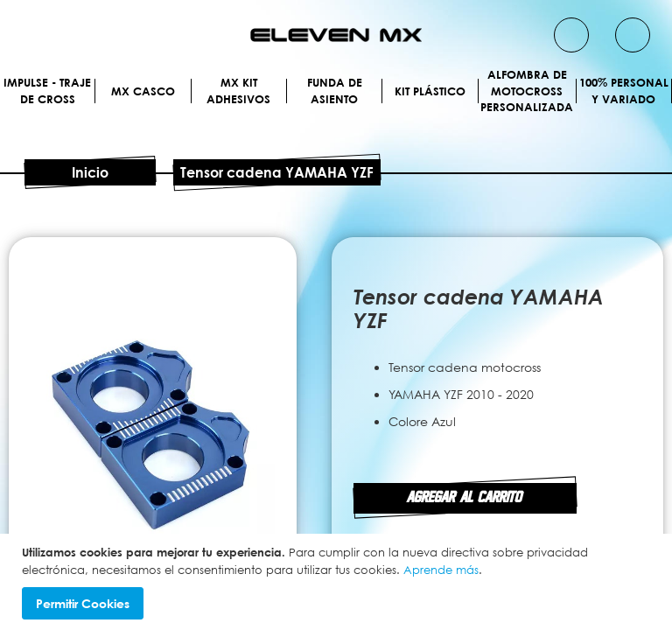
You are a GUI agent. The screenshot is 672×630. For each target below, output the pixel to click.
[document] (338, 582)
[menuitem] (91, 91)
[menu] (336, 111)
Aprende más (441, 570)
